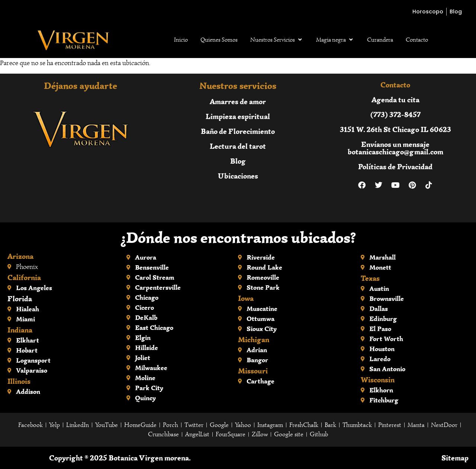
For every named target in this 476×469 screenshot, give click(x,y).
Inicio (181, 40)
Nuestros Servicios (277, 40)
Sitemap (455, 458)
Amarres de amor (238, 101)
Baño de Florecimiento (238, 131)
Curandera (380, 40)
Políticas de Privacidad (395, 166)
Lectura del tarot (238, 146)
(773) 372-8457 (395, 114)
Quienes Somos (219, 40)
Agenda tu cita (395, 99)
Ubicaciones (238, 176)
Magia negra (335, 40)
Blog (238, 161)
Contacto (417, 40)
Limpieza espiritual (238, 116)
